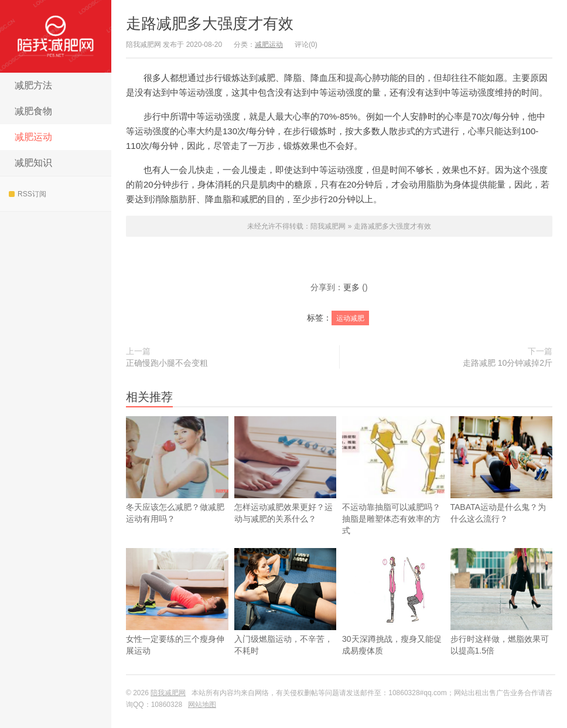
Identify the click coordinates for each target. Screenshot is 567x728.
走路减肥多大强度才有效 (210, 23)
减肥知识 (33, 163)
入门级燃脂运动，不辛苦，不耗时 (286, 620)
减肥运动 (33, 137)
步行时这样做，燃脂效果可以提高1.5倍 (502, 620)
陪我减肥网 (56, 36)
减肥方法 (33, 85)
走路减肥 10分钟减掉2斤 (508, 363)
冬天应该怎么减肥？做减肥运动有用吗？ (177, 470)
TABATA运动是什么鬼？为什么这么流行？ (502, 488)
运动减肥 (350, 318)
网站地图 (202, 705)
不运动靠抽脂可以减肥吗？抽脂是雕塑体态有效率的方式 (393, 476)
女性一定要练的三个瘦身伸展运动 (177, 620)
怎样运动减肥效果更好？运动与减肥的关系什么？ (286, 470)
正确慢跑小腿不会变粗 (167, 363)
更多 (351, 287)
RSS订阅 (28, 194)
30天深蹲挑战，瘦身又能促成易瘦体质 (393, 620)
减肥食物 (33, 111)
